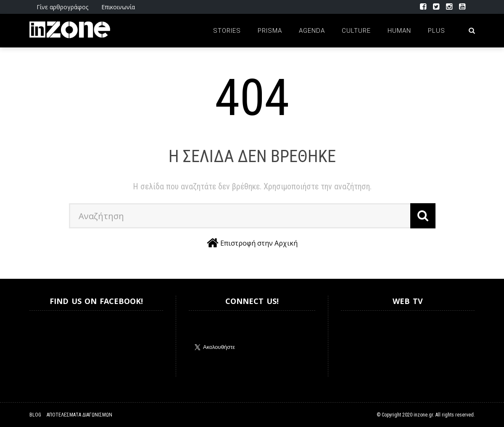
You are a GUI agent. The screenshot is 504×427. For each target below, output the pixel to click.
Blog (35, 415)
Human (399, 31)
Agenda (312, 31)
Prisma (270, 31)
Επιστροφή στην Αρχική (259, 243)
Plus (437, 31)
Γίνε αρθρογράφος (62, 7)
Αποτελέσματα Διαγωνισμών (79, 415)
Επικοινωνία (118, 7)
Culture (356, 31)
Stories (227, 31)
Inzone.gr (50, 344)
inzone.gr (423, 415)
